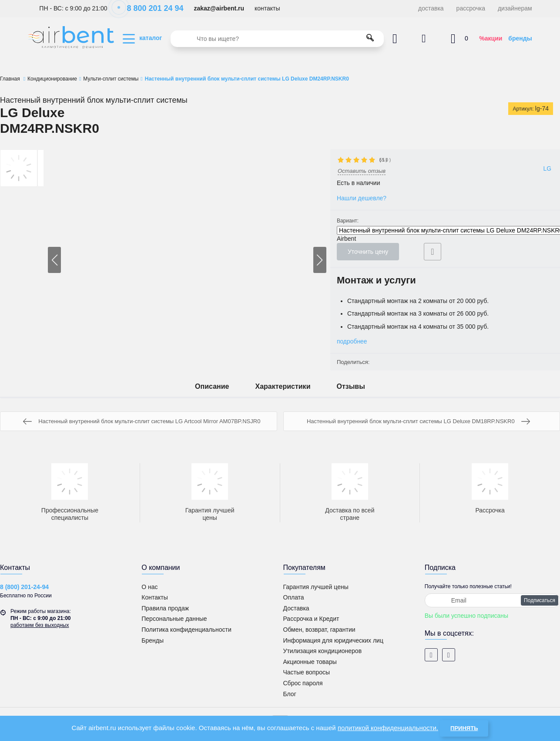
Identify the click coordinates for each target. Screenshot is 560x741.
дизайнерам (515, 8)
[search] (277, 39)
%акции (491, 38)
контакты (267, 8)
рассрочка (471, 8)
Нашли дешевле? (362, 198)
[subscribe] (492, 600)
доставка (431, 8)
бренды (520, 38)
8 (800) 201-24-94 (24, 587)
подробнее (352, 341)
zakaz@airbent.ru (219, 8)
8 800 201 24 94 (150, 8)
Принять (464, 728)
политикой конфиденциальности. (388, 728)
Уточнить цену (368, 252)
